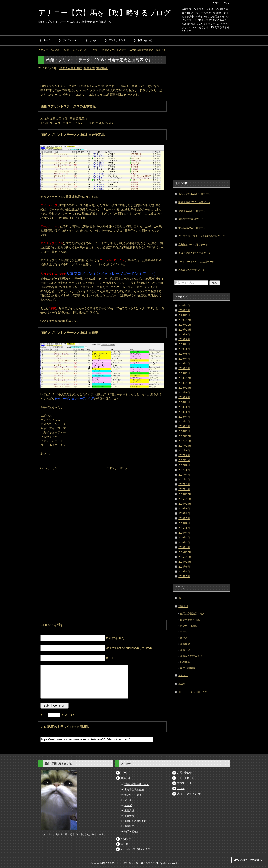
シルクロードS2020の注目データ (196, 262)
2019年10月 (185, 330)
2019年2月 (184, 368)
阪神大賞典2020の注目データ (194, 202)
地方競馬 (185, 662)
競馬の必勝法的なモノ (192, 614)
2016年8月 (184, 514)
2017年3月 (184, 480)
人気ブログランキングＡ (87, 274)
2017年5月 (184, 470)
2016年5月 (184, 528)
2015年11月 (185, 557)
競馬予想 (89, 68)
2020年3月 (184, 306)
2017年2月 (184, 484)
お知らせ (183, 675)
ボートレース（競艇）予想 (193, 692)
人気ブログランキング (189, 794)
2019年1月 (184, 373)
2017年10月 (185, 446)
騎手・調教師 (187, 668)
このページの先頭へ (251, 860)
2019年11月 (185, 325)
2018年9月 (184, 393)
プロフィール (70, 40)
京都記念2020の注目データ (193, 245)
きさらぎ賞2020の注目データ (194, 253)
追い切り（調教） (190, 626)
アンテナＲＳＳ (117, 40)
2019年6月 (184, 349)
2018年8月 (184, 397)
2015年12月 (185, 552)
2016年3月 (184, 538)
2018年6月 (184, 407)
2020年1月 (184, 315)
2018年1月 (184, 431)
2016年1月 (184, 547)
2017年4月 (184, 475)
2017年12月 (185, 436)
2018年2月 (184, 426)
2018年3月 (184, 422)
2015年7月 (184, 576)
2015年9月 (184, 567)
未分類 (182, 684)
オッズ (184, 638)
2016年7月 (184, 518)
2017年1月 (184, 489)
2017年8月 (184, 455)
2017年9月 (184, 451)
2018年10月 (185, 388)
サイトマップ (222, 3)
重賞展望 (102, 68)
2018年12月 (185, 378)
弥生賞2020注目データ (191, 219)
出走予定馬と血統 (71, 68)
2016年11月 (185, 499)
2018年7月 (184, 402)
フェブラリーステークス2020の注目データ (202, 236)
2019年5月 (184, 354)
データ (184, 632)
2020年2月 (184, 310)
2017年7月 (184, 460)
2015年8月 (184, 572)
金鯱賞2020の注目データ (192, 211)
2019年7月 (184, 344)
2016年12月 (185, 494)
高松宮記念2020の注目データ (194, 194)
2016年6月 (184, 523)
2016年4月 (184, 533)
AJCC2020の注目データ (191, 270)
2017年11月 (185, 441)
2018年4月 (184, 417)
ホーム (47, 40)
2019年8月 (184, 339)
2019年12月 (185, 320)
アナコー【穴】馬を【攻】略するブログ (105, 13)
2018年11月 (185, 383)
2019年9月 (184, 335)
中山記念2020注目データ (192, 228)
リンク (93, 40)
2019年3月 (184, 364)
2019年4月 (184, 359)
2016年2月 (184, 543)
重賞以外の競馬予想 (191, 656)
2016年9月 (184, 509)
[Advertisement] (69, 496)
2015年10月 (185, 562)
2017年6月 (184, 465)
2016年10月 (185, 504)
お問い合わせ (145, 40)
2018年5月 (184, 412)
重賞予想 (185, 650)
